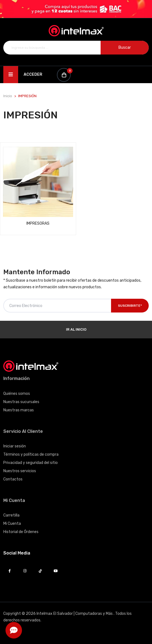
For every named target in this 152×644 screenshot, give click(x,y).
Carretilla (11, 515)
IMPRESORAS (38, 223)
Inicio (8, 96)
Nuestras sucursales (21, 402)
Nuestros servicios (20, 471)
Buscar (125, 47)
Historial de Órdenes (21, 532)
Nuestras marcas (19, 410)
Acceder (33, 74)
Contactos (13, 479)
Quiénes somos (17, 394)
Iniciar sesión (15, 446)
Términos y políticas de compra (31, 454)
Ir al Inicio (76, 329)
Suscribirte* (130, 306)
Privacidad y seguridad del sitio (31, 463)
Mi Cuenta (12, 524)
